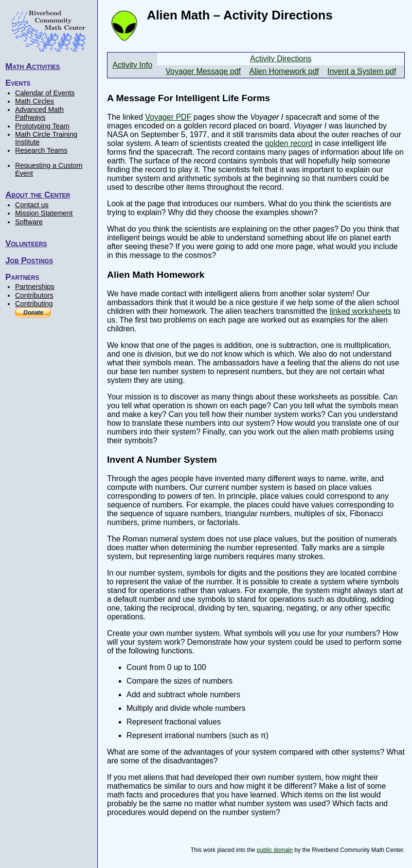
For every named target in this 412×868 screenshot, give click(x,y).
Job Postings (29, 260)
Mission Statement (44, 213)
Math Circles (35, 101)
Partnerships (35, 287)
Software (29, 222)
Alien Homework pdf (284, 71)
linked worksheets (361, 311)
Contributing (34, 304)
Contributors (34, 295)
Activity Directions (281, 59)
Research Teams (41, 150)
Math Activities (33, 66)
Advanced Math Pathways (39, 113)
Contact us (32, 205)
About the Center (38, 195)
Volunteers (26, 243)
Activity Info (132, 65)
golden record (289, 143)
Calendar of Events (45, 93)
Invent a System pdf (362, 71)
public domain (275, 850)
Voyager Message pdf (203, 71)
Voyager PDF (168, 117)
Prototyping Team (42, 126)
